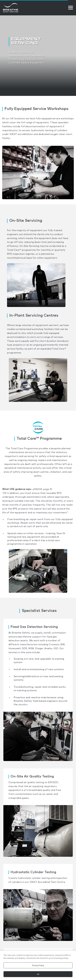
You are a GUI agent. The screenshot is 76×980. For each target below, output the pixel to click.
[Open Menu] (71, 8)
